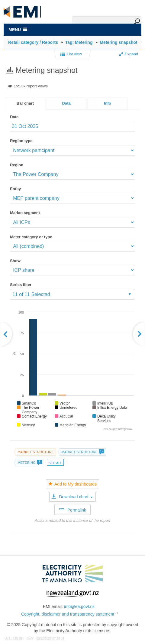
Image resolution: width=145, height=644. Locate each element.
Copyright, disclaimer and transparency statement (68, 614)
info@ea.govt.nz (79, 607)
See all (55, 463)
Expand (129, 54)
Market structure (36, 452)
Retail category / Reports (33, 42)
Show (15, 261)
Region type (21, 141)
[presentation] (108, 104)
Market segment (25, 213)
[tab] (25, 104)
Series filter (21, 285)
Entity (15, 189)
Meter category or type (31, 237)
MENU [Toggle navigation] (18, 30)
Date (14, 117)
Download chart (72, 497)
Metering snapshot (118, 42)
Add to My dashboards (72, 484)
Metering (30, 463)
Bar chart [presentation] (25, 103)
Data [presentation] (66, 103)
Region (17, 165)
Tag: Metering (79, 42)
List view (71, 54)
